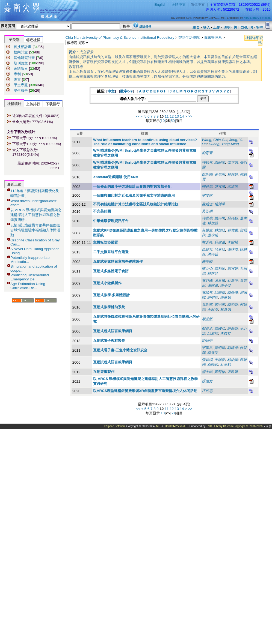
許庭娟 (225, 297)
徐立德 (233, 162)
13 (177, 116)
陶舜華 (207, 186)
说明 (227, 27)
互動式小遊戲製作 (107, 283)
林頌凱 (213, 223)
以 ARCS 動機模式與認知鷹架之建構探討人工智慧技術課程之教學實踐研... (36, 215)
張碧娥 (207, 360)
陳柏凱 (233, 305)
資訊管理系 (213, 38)
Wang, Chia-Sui (215, 140)
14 (182, 116)
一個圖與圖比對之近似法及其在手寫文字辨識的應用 (134, 195)
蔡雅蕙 (233, 230)
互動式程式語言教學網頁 (113, 331)
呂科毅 (233, 218)
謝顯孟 (220, 162)
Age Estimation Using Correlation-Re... (28, 286)
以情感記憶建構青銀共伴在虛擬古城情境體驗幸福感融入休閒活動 (35, 230)
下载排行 (53, 104)
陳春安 (213, 353)
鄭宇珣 (220, 305)
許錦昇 (207, 162)
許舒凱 (233, 329)
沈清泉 (233, 186)
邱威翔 (213, 333)
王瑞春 (220, 360)
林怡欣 (220, 230)
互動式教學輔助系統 (109, 307)
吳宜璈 (220, 186)
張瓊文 (207, 381)
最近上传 (14, 185)
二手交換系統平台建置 (111, 252)
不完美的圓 (102, 211)
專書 (17, 80)
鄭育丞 (207, 329)
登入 (206, 27)
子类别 (14, 40)
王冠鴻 (213, 309)
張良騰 (220, 281)
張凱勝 (233, 372)
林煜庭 (233, 174)
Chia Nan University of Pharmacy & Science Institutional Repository (120, 38)
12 (172, 116)
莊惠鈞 (225, 365)
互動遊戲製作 (104, 372)
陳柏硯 (220, 269)
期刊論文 (21, 63)
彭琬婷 (207, 174)
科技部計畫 (23, 47)
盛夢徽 (207, 261)
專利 (17, 74)
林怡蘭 (233, 360)
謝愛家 (207, 195)
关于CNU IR (243, 27)
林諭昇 (207, 293)
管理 (260, 27)
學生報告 (21, 90)
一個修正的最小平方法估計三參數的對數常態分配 (132, 186)
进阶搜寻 (145, 26)
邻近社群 (33, 40)
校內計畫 (21, 52)
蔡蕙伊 (233, 281)
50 (173, 121)
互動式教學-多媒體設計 (111, 295)
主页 (196, 27)
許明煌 (213, 297)
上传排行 (33, 104)
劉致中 (207, 341)
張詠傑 (233, 249)
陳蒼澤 (233, 293)
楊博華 (220, 204)
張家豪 (213, 285)
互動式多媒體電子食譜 (111, 271)
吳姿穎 (207, 211)
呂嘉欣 (220, 249)
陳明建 (220, 348)
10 (163, 121)
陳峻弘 (220, 329)
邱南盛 (220, 293)
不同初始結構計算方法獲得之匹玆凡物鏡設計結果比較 (136, 204)
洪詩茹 (213, 254)
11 (167, 116)
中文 (111, 91)
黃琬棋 (207, 305)
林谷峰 (207, 281)
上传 (217, 27)
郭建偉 (233, 348)
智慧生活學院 (189, 38)
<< (138, 116)
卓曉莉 (213, 365)
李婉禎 (233, 242)
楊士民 (207, 372)
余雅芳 (207, 249)
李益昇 (225, 333)
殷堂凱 (207, 319)
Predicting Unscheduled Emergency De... (30, 277)
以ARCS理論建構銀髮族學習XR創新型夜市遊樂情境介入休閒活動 (145, 391)
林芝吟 (207, 242)
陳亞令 (207, 269)
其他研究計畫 (24, 58)
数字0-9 (126, 91)
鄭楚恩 (220, 372)
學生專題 (21, 85)
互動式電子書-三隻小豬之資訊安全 (120, 350)
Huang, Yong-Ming (224, 144)
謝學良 (207, 348)
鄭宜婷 (233, 269)
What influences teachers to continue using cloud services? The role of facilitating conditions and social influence (145, 142)
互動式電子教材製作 (109, 341)
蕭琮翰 (213, 235)
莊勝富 (207, 230)
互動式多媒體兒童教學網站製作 (118, 261)
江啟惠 (207, 391)
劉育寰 (207, 153)
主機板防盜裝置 (106, 242)
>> (190, 116)
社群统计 (14, 104)
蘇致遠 (207, 204)
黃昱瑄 (220, 174)
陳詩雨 (220, 218)
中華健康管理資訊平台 (111, 221)
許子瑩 (225, 285)
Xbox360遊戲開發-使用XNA (116, 177)
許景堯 (207, 218)
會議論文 (21, 69)
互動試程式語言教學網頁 (113, 362)
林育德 (225, 309)
